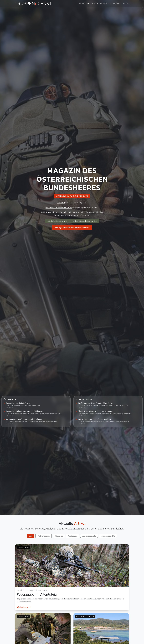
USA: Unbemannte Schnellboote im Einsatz (95, 419)
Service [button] (116, 3)
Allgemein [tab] (59, 536)
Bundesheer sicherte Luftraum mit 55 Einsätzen (25, 411)
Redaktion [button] (105, 3)
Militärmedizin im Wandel (54, 212)
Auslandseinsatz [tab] (89, 536)
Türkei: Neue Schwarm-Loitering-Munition (95, 411)
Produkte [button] (83, 3)
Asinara (61, 202)
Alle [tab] (31, 536)
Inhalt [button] (94, 3)
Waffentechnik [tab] (44, 536)
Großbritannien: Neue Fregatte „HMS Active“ (96, 403)
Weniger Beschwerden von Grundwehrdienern (25, 419)
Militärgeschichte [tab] (108, 536)
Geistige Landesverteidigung (59, 207)
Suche (125, 3)
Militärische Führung (57, 221)
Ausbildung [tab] (73, 536)
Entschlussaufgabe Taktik (85, 221)
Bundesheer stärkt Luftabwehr (18, 403)
